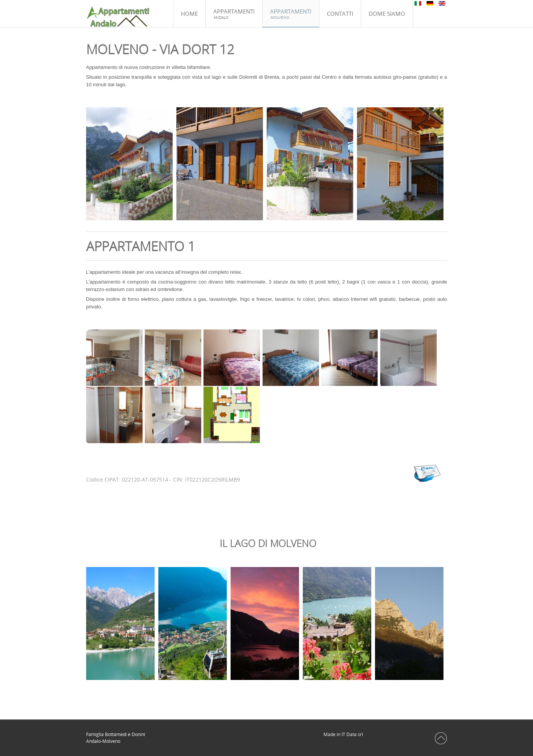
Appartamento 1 (141, 246)
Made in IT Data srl (344, 734)
